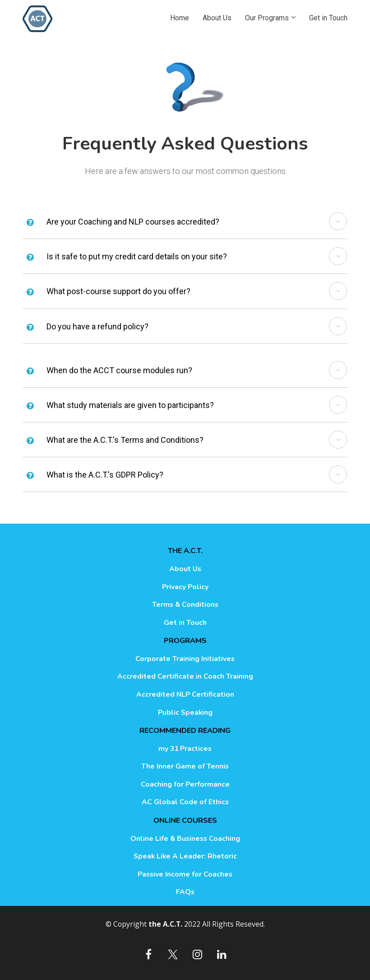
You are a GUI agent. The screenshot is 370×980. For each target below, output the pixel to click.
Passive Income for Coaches (185, 875)
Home (180, 18)
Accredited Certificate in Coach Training (185, 677)
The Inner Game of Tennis (185, 767)
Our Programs (267, 18)
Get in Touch (328, 18)
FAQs (185, 892)
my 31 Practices (185, 749)
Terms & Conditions (185, 605)
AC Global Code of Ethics (185, 802)
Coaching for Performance (185, 785)
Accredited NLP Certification (185, 695)
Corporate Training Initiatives (185, 659)
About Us (217, 18)
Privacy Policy (185, 587)
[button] (338, 221)
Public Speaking (185, 713)
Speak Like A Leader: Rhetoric (185, 857)
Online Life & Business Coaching (185, 839)
